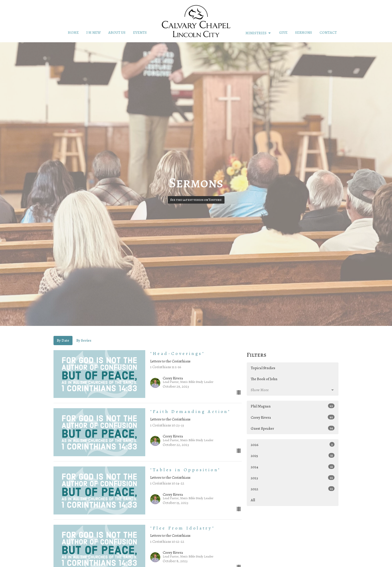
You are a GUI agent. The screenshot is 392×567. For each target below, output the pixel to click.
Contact (328, 33)
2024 (293, 467)
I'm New (93, 33)
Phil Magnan (293, 406)
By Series (84, 340)
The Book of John (264, 379)
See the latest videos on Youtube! (196, 200)
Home (73, 33)
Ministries (258, 33)
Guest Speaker (293, 428)
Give (283, 33)
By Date (63, 340)
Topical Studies (263, 368)
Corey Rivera (293, 417)
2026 (293, 445)
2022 (293, 489)
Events (140, 33)
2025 (293, 456)
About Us (117, 33)
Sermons (303, 33)
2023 (293, 478)
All (253, 500)
